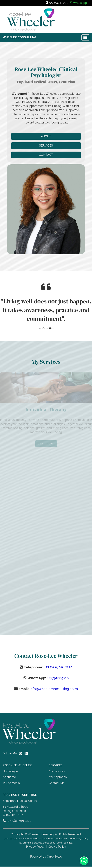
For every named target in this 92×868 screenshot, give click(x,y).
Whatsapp (80, 3)
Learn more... (46, 443)
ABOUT (46, 136)
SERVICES (46, 146)
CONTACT (46, 155)
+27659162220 (59, 3)
